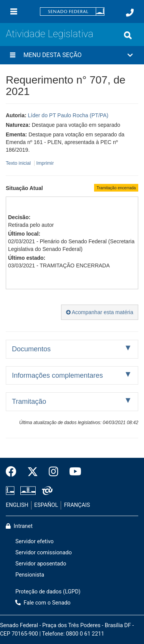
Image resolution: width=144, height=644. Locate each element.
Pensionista (30, 575)
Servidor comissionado (44, 553)
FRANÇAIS (77, 505)
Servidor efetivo (35, 542)
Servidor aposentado (41, 564)
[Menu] (14, 11)
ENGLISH (17, 505)
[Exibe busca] (128, 35)
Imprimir (45, 163)
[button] (72, 55)
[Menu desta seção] (13, 55)
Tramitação (29, 401)
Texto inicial (19, 163)
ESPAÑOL (46, 505)
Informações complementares (57, 375)
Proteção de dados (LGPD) (48, 592)
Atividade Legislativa (50, 34)
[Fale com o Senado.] (130, 13)
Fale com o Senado (43, 603)
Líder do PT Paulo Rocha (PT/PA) (68, 115)
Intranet (19, 526)
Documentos (31, 349)
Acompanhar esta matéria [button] (100, 312)
